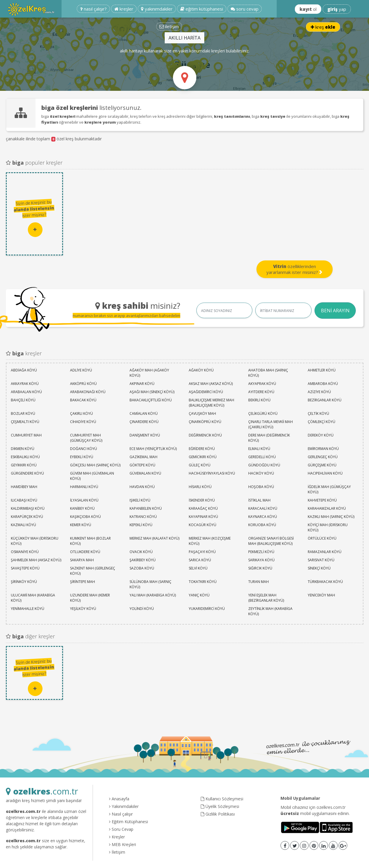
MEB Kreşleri (123, 844)
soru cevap (245, 9)
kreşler (124, 9)
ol (308, 9)
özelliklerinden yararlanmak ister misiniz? (294, 269)
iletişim (169, 26)
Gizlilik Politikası (218, 814)
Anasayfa (119, 799)
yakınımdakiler (157, 9)
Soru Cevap (121, 829)
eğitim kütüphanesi (202, 9)
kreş (323, 27)
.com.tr (42, 791)
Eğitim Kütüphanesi (129, 822)
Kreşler (117, 837)
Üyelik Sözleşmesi (220, 806)
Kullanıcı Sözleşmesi (222, 799)
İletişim (117, 852)
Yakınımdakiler (124, 806)
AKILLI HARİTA (184, 38)
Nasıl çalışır (121, 814)
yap (337, 9)
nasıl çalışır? (93, 9)
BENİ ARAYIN (335, 311)
